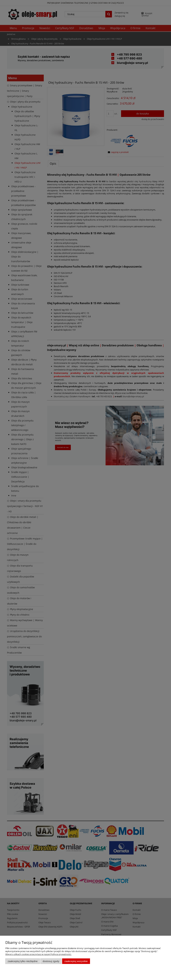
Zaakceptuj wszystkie (76, 961)
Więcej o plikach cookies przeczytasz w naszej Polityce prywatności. (38, 954)
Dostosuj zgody (51, 961)
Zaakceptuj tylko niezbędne (23, 961)
